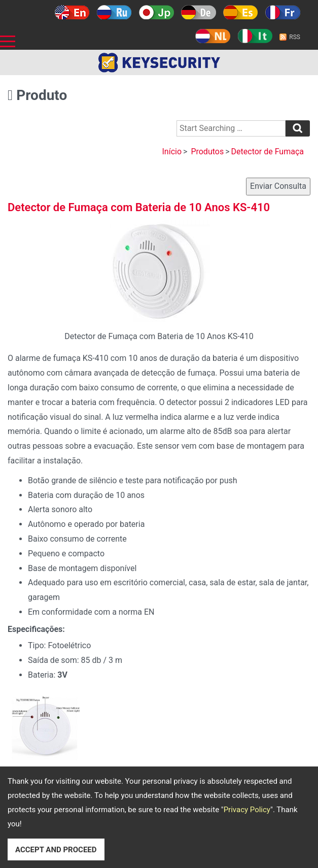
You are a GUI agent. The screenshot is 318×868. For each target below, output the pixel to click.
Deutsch (199, 12)
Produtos (207, 152)
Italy (255, 36)
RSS (295, 37)
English (72, 12)
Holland (213, 36)
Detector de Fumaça (268, 152)
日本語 (156, 12)
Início (172, 152)
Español (241, 12)
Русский (114, 12)
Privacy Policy (247, 810)
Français (283, 12)
